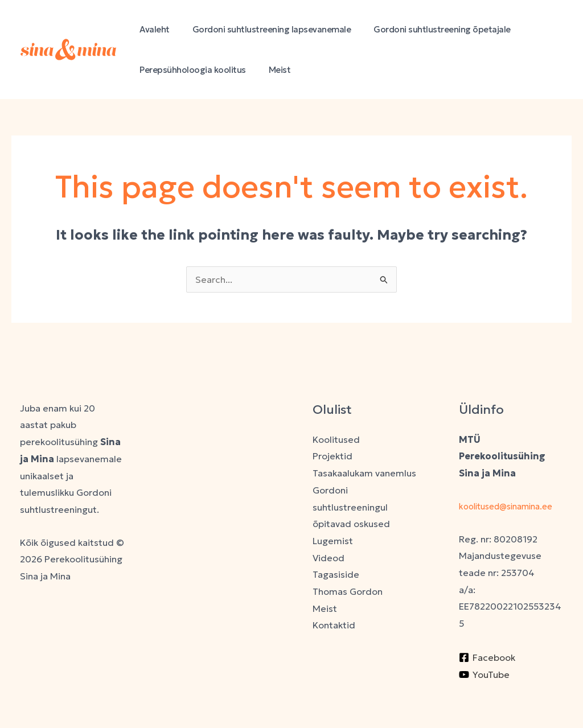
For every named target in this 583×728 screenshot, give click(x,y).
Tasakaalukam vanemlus (364, 473)
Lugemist (333, 541)
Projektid (332, 456)
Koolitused (336, 439)
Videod (329, 558)
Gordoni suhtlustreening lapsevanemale (263, 29)
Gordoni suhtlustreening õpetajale (428, 29)
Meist (271, 70)
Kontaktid (334, 625)
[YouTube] (484, 691)
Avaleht (152, 29)
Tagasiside (336, 574)
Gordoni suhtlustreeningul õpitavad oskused (351, 507)
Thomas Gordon (348, 591)
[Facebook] (487, 674)
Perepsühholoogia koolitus (190, 70)
